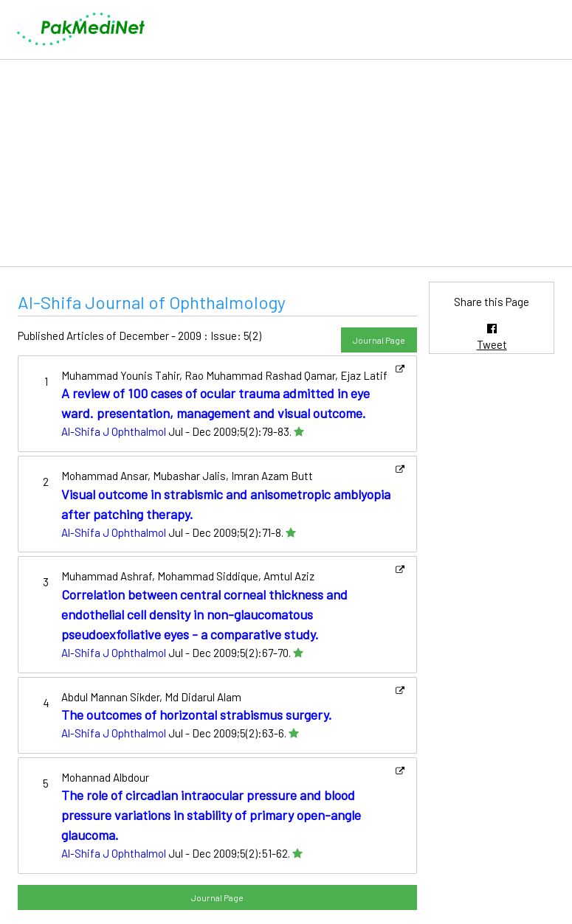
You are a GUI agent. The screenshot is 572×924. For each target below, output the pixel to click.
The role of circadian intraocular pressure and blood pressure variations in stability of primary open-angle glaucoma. (211, 815)
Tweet (492, 344)
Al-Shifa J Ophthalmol (114, 431)
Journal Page (379, 340)
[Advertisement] (286, 163)
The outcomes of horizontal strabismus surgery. (197, 715)
